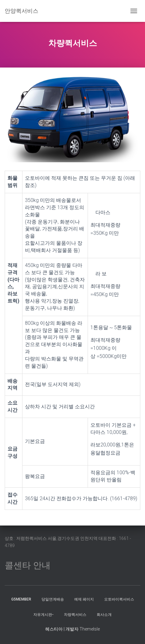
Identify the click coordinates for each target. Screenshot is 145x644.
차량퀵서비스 (75, 615)
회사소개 (104, 615)
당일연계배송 (53, 599)
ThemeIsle (90, 629)
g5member (21, 599)
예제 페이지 (84, 599)
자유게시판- (43, 615)
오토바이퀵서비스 (119, 599)
